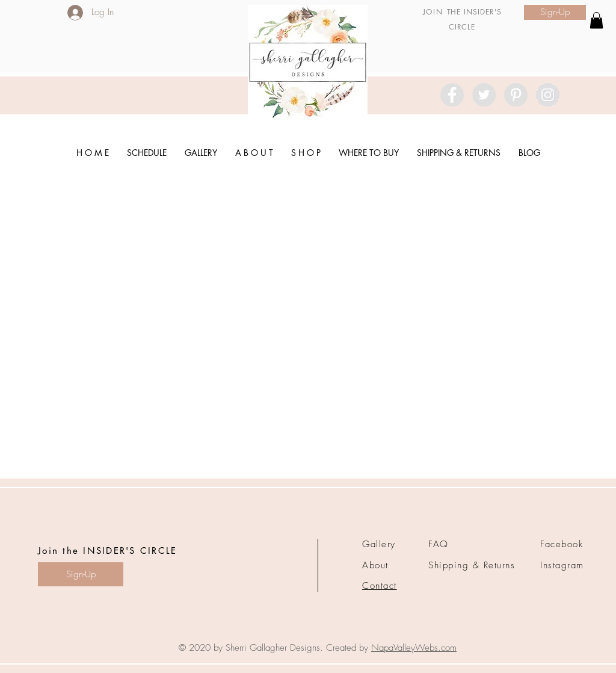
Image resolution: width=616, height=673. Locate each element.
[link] (596, 20)
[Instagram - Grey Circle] (548, 95)
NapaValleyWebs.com (414, 648)
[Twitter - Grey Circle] (484, 95)
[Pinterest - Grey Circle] (516, 95)
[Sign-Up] (555, 12)
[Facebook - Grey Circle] (452, 95)
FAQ (439, 544)
